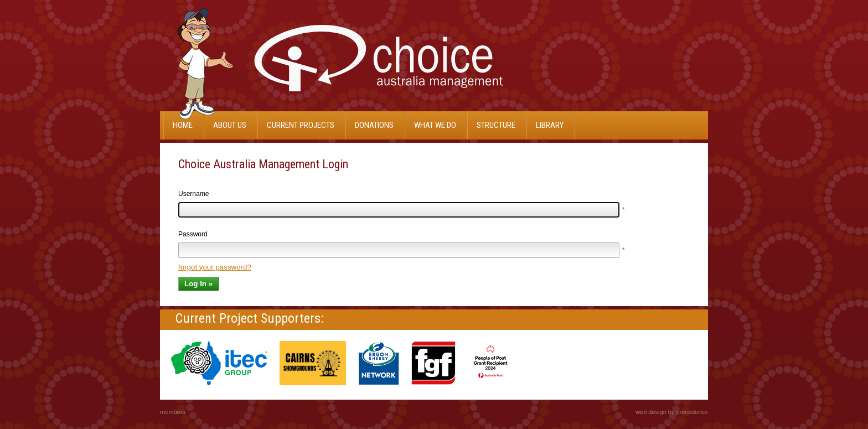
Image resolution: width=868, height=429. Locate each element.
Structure (496, 125)
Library (550, 125)
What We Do (435, 125)
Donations (374, 125)
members (173, 412)
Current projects (301, 125)
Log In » (198, 284)
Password (193, 234)
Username (193, 194)
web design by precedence (672, 412)
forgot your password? (215, 267)
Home (183, 125)
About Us (230, 125)
